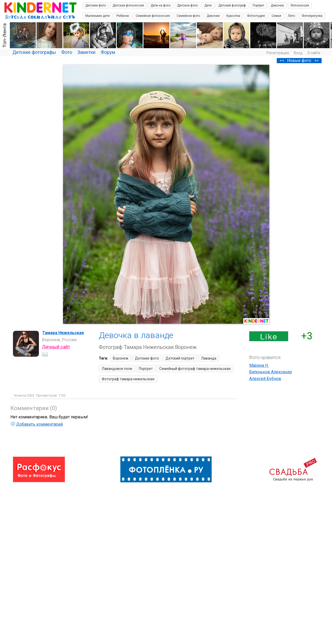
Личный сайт (56, 347)
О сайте (314, 53)
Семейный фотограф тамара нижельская (195, 369)
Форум (108, 52)
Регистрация (278, 53)
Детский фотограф (232, 5)
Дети (208, 5)
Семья (276, 16)
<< (282, 60)
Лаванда (209, 358)
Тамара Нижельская (63, 333)
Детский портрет (180, 358)
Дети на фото (161, 5)
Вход (298, 53)
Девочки (213, 16)
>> (316, 60)
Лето (291, 16)
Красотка (233, 16)
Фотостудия (256, 16)
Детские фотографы (34, 52)
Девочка (277, 5)
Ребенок (123, 16)
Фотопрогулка (312, 16)
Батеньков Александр (271, 372)
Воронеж (121, 358)
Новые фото (299, 60)
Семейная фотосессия (153, 16)
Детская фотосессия (128, 5)
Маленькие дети (98, 16)
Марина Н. (259, 365)
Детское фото (187, 5)
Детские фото (96, 5)
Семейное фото (188, 16)
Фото (67, 52)
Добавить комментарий (39, 424)
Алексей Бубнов (265, 379)
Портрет (258, 5)
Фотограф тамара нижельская (128, 379)
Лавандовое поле (117, 369)
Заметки (86, 52)
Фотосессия (300, 5)
